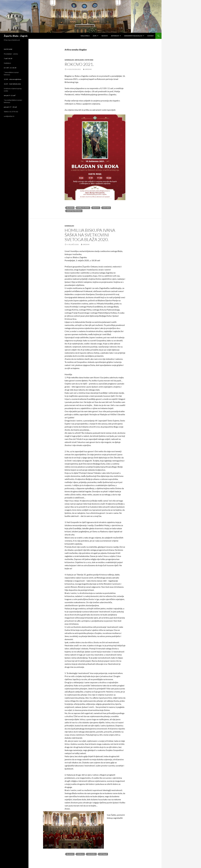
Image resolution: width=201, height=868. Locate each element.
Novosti (105, 36)
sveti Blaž (103, 854)
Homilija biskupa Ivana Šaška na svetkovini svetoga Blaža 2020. (90, 235)
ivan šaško (92, 854)
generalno (69, 60)
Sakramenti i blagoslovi (133, 36)
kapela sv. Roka (83, 208)
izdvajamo (79, 60)
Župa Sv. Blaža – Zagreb (16, 36)
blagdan (70, 208)
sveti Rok (106, 208)
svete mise (89, 60)
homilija (81, 854)
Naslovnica (85, 36)
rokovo (96, 208)
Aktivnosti (115, 36)
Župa (95, 36)
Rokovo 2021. (79, 64)
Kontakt (151, 36)
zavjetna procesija (74, 211)
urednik (88, 69)
